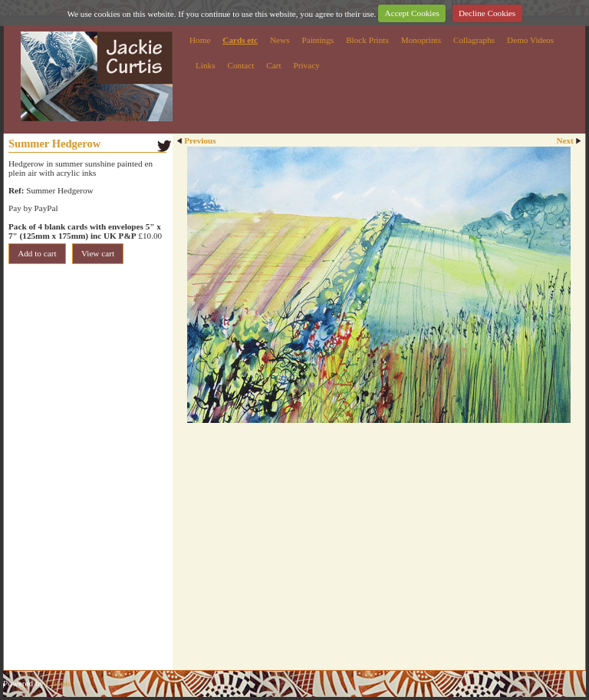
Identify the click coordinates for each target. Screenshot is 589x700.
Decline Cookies (487, 13)
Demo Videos (530, 40)
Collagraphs (474, 40)
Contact (240, 65)
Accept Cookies (412, 13)
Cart (273, 65)
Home (200, 40)
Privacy (307, 65)
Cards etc (240, 40)
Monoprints (421, 40)
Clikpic (59, 683)
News (280, 40)
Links (205, 65)
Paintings (318, 40)
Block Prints (367, 40)
